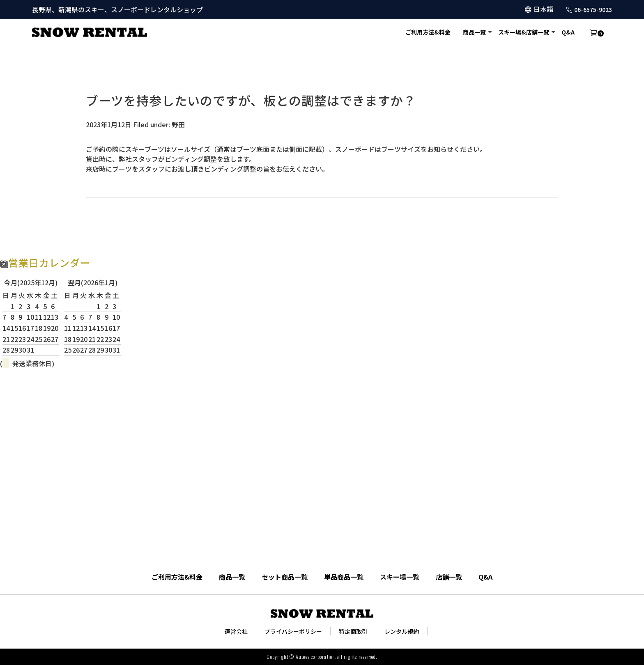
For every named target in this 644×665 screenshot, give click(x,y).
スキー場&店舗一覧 (524, 32)
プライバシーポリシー (293, 631)
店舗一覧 (449, 577)
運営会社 (236, 631)
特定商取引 (353, 631)
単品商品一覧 (344, 577)
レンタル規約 (402, 631)
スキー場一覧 (400, 577)
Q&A (568, 32)
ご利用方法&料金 (428, 32)
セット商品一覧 (285, 577)
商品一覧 (474, 32)
